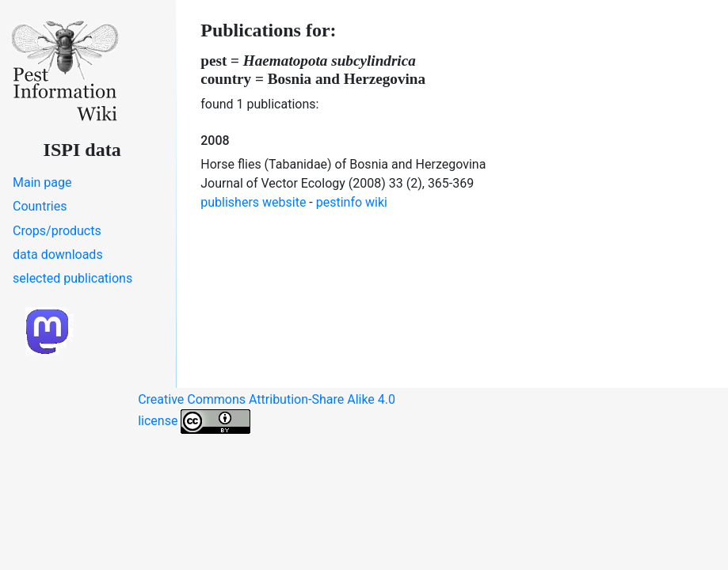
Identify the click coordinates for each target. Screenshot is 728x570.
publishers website (253, 202)
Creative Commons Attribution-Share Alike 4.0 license (267, 413)
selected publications (72, 278)
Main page (42, 182)
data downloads (58, 255)
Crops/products (57, 231)
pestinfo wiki (352, 202)
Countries (40, 206)
